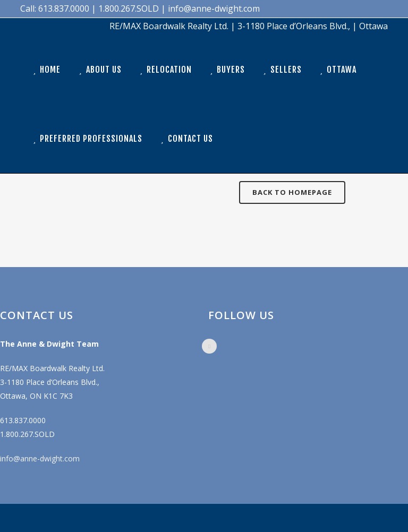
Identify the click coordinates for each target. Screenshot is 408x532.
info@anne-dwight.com (40, 458)
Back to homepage (292, 192)
